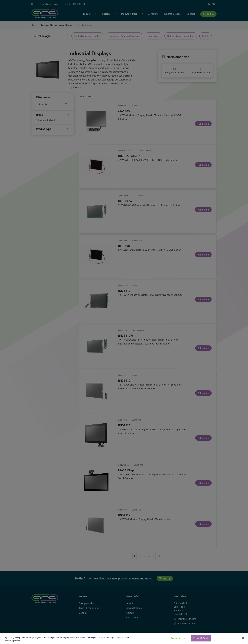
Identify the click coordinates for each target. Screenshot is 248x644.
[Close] (243, 638)
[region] (124, 638)
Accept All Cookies (201, 638)
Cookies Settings (178, 638)
